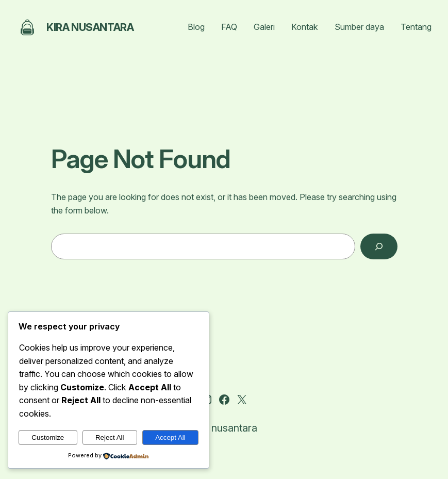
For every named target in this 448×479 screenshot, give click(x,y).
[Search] (379, 246)
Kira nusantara (90, 27)
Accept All (170, 437)
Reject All (110, 437)
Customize (48, 437)
